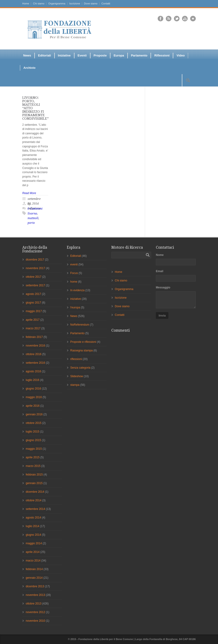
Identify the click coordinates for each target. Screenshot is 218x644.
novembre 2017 (35, 268)
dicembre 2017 (35, 260)
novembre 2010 (35, 621)
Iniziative (64, 55)
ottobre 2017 (34, 277)
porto (31, 223)
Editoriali (45, 55)
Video (181, 55)
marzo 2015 (33, 466)
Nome (160, 255)
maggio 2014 (34, 543)
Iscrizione (75, 4)
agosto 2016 (33, 371)
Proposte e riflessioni (83, 342)
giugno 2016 (33, 389)
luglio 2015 (32, 432)
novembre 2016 (35, 346)
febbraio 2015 (34, 475)
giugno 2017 (33, 303)
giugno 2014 (33, 535)
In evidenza (77, 290)
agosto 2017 (33, 294)
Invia (162, 315)
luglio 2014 (32, 526)
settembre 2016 (35, 363)
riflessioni (76, 359)
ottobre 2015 (34, 423)
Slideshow (77, 376)
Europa (119, 55)
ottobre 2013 (34, 604)
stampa (75, 385)
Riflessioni (162, 55)
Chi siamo (39, 4)
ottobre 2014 (34, 500)
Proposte (100, 55)
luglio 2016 (32, 380)
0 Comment (35, 209)
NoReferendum (80, 325)
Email (160, 271)
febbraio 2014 (34, 569)
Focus (74, 273)
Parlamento (139, 55)
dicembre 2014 (35, 492)
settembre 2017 (35, 285)
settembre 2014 (35, 509)
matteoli (33, 218)
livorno (32, 214)
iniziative (76, 299)
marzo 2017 (33, 328)
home (74, 282)
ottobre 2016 (34, 354)
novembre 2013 (35, 595)
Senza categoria (80, 368)
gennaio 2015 (34, 483)
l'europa (75, 307)
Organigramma (57, 4)
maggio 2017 (34, 311)
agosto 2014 (33, 518)
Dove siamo (91, 4)
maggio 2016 (34, 397)
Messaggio (163, 287)
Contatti (106, 4)
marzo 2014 (33, 561)
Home (26, 4)
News (27, 55)
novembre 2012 (35, 612)
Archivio (29, 68)
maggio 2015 (34, 449)
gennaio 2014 (34, 578)
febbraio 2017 (34, 337)
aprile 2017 (33, 320)
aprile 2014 (33, 552)
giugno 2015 (33, 440)
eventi (74, 264)
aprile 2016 (33, 406)
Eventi (82, 55)
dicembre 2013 (35, 586)
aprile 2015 (33, 457)
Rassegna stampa (82, 350)
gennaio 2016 (34, 414)
